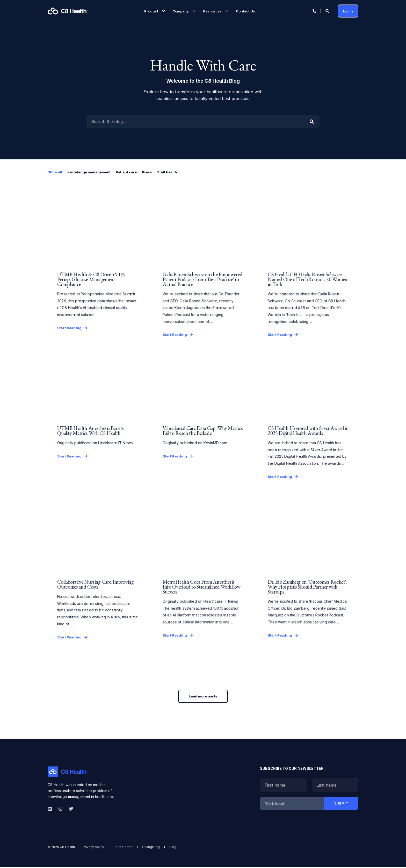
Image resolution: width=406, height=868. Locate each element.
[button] (203, 697)
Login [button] (348, 11)
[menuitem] (163, 11)
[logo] (67, 772)
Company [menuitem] (181, 11)
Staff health (167, 172)
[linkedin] (51, 810)
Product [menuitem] (151, 11)
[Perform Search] (312, 122)
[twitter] (70, 810)
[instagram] (60, 810)
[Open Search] (328, 10)
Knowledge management (89, 172)
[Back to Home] (67, 11)
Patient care (126, 172)
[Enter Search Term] (203, 122)
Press (147, 172)
